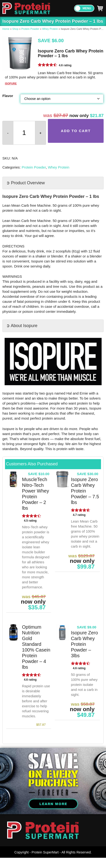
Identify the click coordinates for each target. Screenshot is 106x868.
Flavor (8, 96)
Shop (15, 29)
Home (6, 29)
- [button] (8, 133)
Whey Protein (50, 29)
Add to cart (76, 131)
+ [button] (40, 133)
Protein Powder (30, 29)
